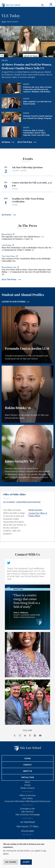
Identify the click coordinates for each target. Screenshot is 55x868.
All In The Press (25, 142)
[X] (15, 736)
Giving (28, 758)
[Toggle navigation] (51, 4)
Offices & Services (28, 795)
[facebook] (30, 736)
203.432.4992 (27, 831)
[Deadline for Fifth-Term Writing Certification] (27, 203)
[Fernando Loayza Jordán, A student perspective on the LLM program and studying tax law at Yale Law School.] (27, 335)
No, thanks (11, 862)
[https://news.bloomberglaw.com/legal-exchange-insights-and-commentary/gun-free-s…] (27, 271)
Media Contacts (28, 788)
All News (6, 142)
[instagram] (20, 736)
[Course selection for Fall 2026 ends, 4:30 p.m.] (27, 187)
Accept (26, 862)
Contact (27, 765)
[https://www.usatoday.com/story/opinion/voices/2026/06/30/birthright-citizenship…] (27, 248)
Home (4, 22)
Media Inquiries (35, 510)
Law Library (28, 798)
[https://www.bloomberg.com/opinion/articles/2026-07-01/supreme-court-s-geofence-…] (27, 237)
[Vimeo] (35, 736)
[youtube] (40, 736)
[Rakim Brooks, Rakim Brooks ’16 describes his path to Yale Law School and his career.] (27, 394)
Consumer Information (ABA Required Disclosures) (27, 801)
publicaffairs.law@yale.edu (28, 502)
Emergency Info (28, 809)
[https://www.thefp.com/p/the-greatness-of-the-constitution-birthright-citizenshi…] (27, 259)
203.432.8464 (9, 502)
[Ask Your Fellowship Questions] (27, 171)
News (28, 782)
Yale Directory (27, 812)
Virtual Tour (28, 777)
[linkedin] (25, 736)
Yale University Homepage (28, 815)
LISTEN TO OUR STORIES (14, 302)
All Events (7, 215)
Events (27, 785)
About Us (27, 771)
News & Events (13, 22)
